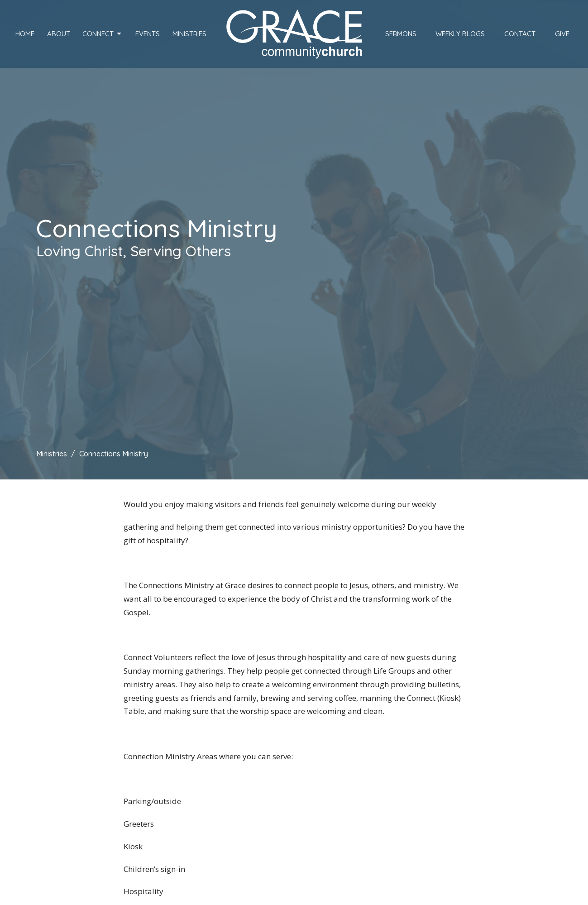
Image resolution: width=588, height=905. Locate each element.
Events (148, 34)
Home (25, 34)
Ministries (189, 34)
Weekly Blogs (460, 34)
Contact (520, 34)
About (59, 34)
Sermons (401, 34)
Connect (103, 34)
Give (562, 34)
